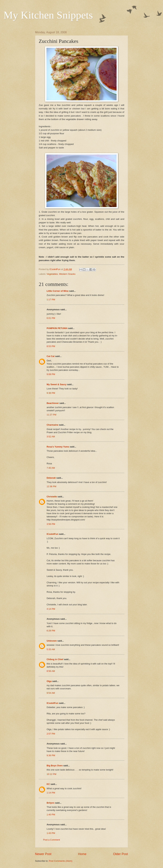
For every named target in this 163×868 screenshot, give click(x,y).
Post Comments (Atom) (61, 861)
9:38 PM (51, 393)
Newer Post (43, 854)
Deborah (51, 478)
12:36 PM (51, 486)
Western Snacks (67, 274)
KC (48, 784)
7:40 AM (51, 468)
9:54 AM (51, 693)
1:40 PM (51, 815)
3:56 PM (51, 524)
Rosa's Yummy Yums (58, 447)
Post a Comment (52, 840)
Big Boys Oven (55, 766)
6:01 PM (51, 318)
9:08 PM (51, 374)
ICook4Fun (52, 534)
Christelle (52, 497)
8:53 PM (51, 346)
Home (82, 854)
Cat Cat (51, 356)
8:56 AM (51, 671)
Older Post (120, 854)
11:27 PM (51, 415)
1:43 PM (51, 833)
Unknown (52, 641)
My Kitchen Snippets (48, 15)
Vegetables (52, 274)
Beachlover (53, 403)
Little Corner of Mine (58, 291)
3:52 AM (51, 437)
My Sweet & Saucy (57, 384)
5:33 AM (51, 649)
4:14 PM (51, 609)
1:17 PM (51, 300)
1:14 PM (51, 793)
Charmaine (52, 425)
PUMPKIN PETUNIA (57, 328)
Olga (49, 681)
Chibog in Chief (55, 659)
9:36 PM (51, 755)
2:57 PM (51, 734)
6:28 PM (51, 631)
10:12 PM (51, 774)
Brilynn (50, 803)
